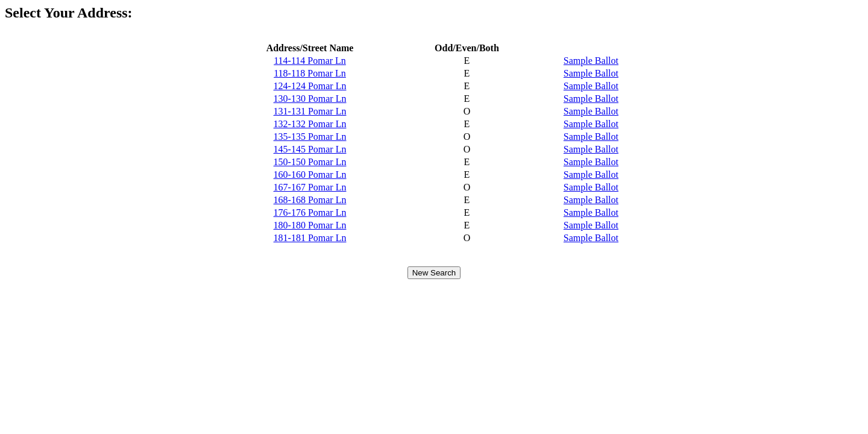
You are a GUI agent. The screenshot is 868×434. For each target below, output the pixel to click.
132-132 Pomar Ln (310, 124)
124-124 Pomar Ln (310, 86)
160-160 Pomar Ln (310, 175)
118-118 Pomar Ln (310, 73)
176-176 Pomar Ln (310, 212)
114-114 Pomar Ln (310, 61)
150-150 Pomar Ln (310, 162)
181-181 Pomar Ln (310, 238)
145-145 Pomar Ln (310, 149)
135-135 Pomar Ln (310, 137)
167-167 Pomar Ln (310, 187)
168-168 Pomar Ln (310, 200)
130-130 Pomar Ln (310, 99)
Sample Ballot (591, 61)
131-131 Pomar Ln (310, 111)
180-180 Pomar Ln (310, 225)
